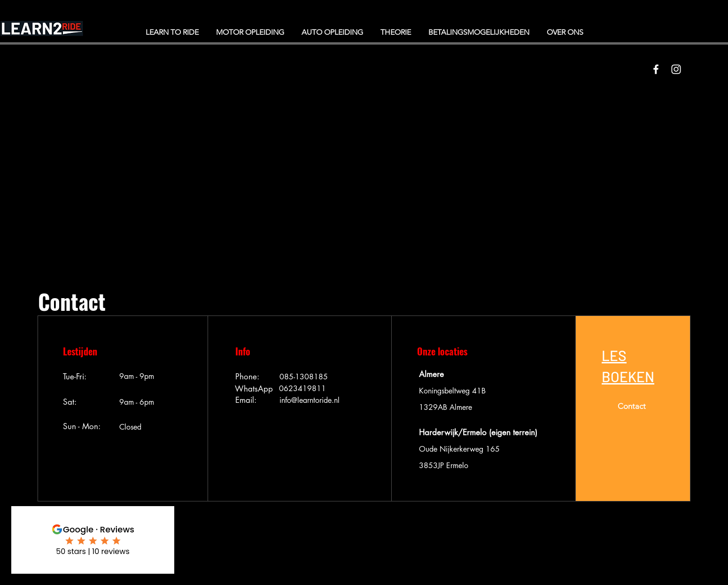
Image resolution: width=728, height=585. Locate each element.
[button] (628, 365)
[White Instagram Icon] (676, 69)
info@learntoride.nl (310, 400)
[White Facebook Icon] (656, 69)
